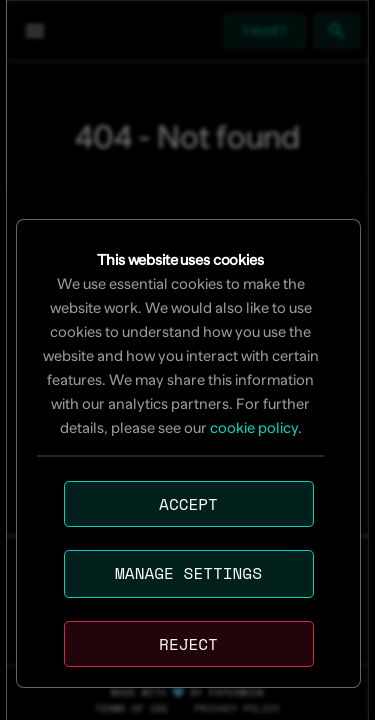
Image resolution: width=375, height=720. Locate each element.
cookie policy (254, 427)
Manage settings (188, 573)
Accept (188, 504)
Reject (188, 644)
